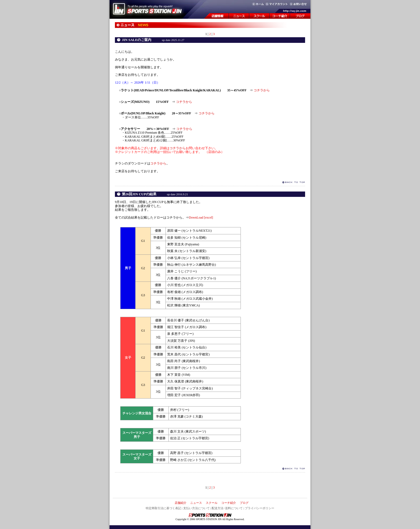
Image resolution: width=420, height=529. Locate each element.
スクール (212, 503)
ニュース (196, 503)
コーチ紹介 (229, 503)
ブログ (244, 503)
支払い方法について (196, 508)
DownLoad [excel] (201, 217)
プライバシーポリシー (260, 508)
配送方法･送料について (227, 508)
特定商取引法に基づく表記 (163, 508)
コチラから (262, 90)
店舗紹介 (181, 503)
